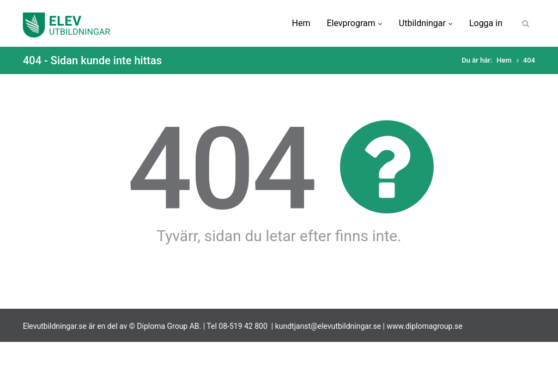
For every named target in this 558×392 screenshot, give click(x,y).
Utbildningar (426, 23)
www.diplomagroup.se (425, 326)
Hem (301, 23)
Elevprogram (354, 23)
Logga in (486, 23)
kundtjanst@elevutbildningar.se (328, 326)
